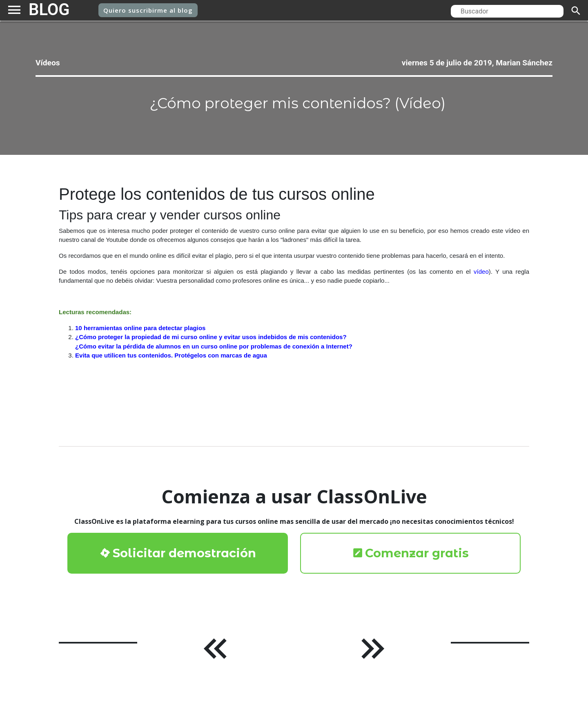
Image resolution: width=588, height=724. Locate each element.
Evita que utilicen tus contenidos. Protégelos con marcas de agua (177, 373)
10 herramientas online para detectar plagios (145, 343)
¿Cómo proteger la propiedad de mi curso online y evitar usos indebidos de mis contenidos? (219, 353)
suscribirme (148, 10)
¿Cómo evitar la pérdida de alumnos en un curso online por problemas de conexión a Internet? (223, 363)
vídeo (482, 285)
